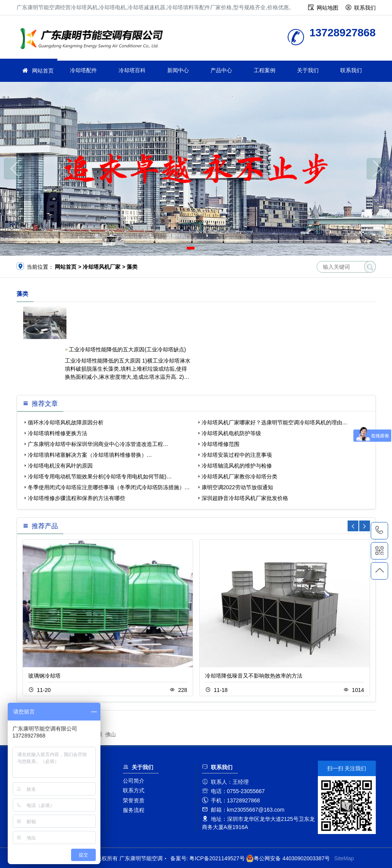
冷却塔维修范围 (221, 444)
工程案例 (265, 70)
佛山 (110, 734)
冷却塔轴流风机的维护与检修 (237, 466)
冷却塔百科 (132, 70)
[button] (191, 248)
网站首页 (43, 71)
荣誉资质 (134, 800)
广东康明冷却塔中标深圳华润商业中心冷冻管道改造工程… (98, 444)
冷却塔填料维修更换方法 (58, 433)
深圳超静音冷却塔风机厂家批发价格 (245, 498)
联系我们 (365, 8)
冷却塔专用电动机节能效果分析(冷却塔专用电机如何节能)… (100, 476)
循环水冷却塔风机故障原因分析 (66, 422)
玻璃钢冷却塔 (44, 676)
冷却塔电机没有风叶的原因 (60, 466)
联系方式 (134, 790)
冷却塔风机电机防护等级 (231, 433)
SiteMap (344, 858)
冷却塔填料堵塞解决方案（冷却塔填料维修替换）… (90, 455)
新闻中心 (178, 70)
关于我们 (308, 70)
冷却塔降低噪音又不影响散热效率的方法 (254, 676)
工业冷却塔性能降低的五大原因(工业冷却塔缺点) (127, 349)
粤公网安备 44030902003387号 (288, 858)
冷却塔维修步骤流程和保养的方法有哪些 (76, 498)
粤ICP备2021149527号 (217, 858)
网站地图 (328, 8)
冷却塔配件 (83, 70)
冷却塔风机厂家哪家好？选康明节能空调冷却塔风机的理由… (275, 422)
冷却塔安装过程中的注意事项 (237, 455)
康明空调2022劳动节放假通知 (237, 487)
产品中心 (221, 70)
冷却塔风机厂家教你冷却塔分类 (239, 476)
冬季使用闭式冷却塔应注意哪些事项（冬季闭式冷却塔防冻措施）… (109, 487)
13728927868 (379, 531)
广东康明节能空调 (94, 40)
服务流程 (134, 810)
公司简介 (134, 781)
